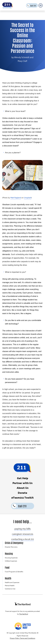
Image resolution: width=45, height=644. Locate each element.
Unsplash (28, 198)
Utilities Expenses (11, 561)
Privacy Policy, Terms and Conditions (22, 638)
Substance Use (10, 589)
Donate (22, 493)
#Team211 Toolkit (22, 498)
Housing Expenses (11, 558)
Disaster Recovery (11, 547)
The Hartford (24, 614)
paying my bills (23, 529)
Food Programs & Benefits (14, 572)
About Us (23, 488)
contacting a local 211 (23, 539)
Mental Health (10, 586)
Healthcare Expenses (12, 582)
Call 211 (33, 6)
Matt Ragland (16, 198)
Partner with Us (22, 483)
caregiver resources (23, 534)
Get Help (23, 478)
